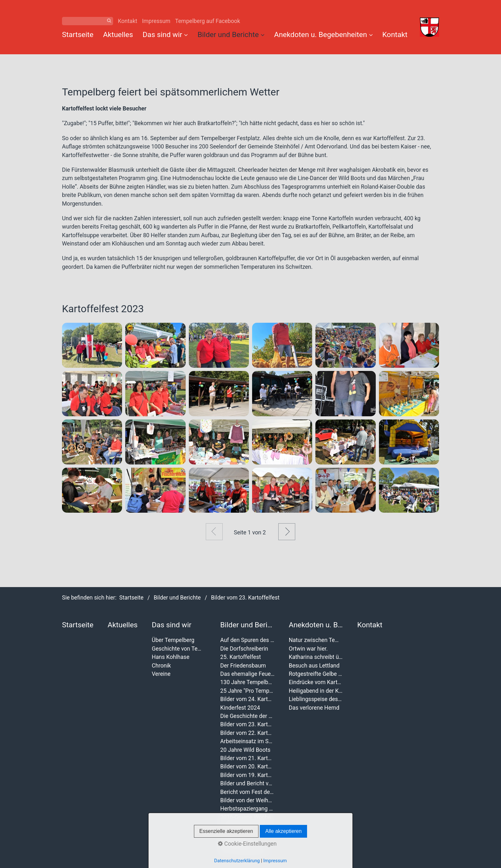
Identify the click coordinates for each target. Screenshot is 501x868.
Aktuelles (118, 35)
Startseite (78, 35)
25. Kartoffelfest (240, 657)
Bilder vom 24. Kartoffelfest (247, 699)
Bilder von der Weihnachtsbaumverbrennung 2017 (247, 800)
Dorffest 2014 (237, 834)
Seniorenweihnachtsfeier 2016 (247, 826)
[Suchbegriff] (88, 21)
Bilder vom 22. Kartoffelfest (247, 733)
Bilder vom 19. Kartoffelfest (247, 775)
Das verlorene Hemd (314, 708)
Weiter (287, 532)
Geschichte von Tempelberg (179, 649)
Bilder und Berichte (231, 35)
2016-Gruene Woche (245, 817)
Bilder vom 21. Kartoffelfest (247, 758)
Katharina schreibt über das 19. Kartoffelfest (316, 657)
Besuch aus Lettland (314, 666)
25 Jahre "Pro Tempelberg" (247, 691)
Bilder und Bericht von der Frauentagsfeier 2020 (247, 783)
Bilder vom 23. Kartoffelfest (247, 724)
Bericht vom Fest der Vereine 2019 (247, 792)
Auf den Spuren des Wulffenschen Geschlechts (247, 640)
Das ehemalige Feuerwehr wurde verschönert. (247, 674)
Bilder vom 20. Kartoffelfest (247, 766)
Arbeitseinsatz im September (247, 741)
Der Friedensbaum (243, 666)
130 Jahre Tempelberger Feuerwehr (247, 682)
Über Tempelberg (173, 640)
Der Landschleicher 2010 (247, 851)
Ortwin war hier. (308, 649)
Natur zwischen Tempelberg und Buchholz (316, 640)
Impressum (156, 21)
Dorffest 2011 (237, 842)
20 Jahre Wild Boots (245, 750)
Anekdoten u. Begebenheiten (324, 35)
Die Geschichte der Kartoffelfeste (247, 716)
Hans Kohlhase (171, 657)
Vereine (161, 674)
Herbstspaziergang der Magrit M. (247, 809)
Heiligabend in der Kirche (316, 691)
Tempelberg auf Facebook (208, 21)
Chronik (161, 666)
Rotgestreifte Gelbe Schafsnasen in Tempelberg (316, 674)
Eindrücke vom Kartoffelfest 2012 (316, 682)
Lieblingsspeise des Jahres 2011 (316, 699)
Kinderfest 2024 (240, 708)
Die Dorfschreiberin (244, 649)
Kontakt (128, 21)
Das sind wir (165, 35)
